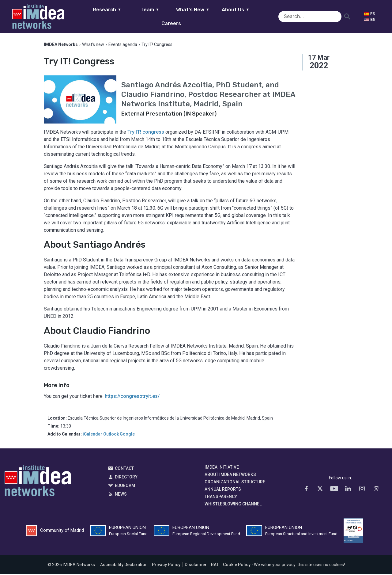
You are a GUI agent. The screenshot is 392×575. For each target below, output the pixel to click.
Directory (126, 478)
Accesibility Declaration (124, 565)
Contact (124, 469)
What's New (183, 16)
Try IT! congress (146, 133)
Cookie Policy (237, 565)
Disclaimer (196, 565)
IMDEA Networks (38, 483)
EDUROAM (125, 486)
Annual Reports (223, 490)
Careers (269, 16)
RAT (215, 565)
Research (97, 16)
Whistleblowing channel (233, 505)
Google (127, 435)
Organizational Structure (235, 483)
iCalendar (92, 435)
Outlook (111, 435)
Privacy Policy (166, 565)
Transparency (221, 497)
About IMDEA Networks (230, 475)
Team (140, 16)
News (121, 495)
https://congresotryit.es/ (133, 397)
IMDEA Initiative (222, 468)
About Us (226, 16)
